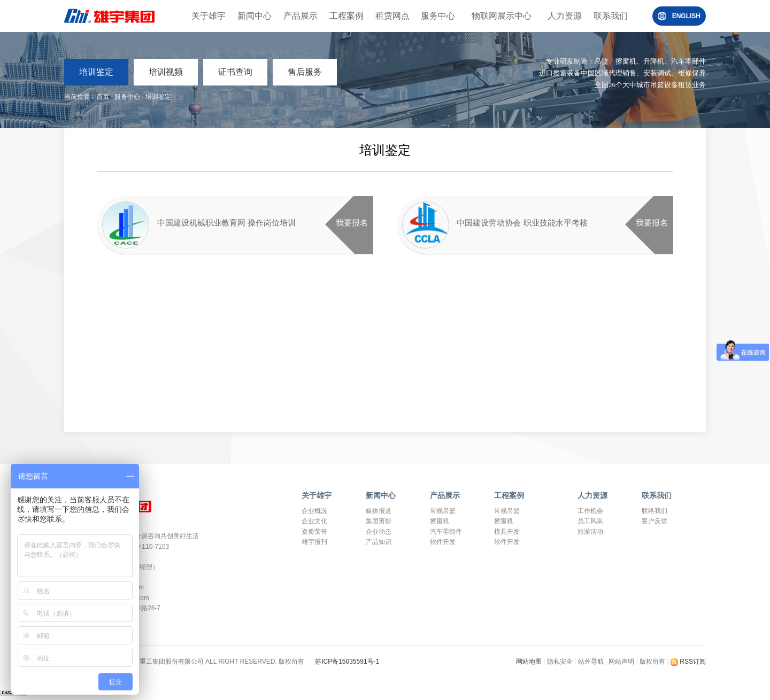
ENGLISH (686, 16)
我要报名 (352, 223)
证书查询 (235, 72)
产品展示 (301, 16)
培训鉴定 (96, 72)
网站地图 (530, 662)
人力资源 (565, 16)
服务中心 (438, 16)
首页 (103, 97)
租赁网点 (392, 16)
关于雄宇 (209, 16)
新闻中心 (255, 16)
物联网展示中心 (502, 16)
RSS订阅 (688, 662)
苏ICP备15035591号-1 (347, 662)
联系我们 (611, 16)
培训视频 (166, 72)
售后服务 (305, 72)
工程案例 (346, 16)
